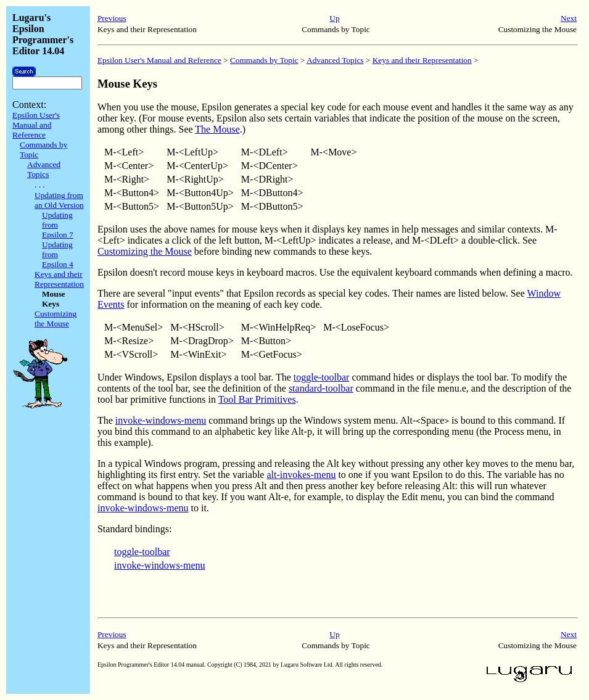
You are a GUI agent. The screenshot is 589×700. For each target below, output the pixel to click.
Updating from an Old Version (59, 200)
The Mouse (217, 129)
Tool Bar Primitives (257, 399)
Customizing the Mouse (56, 319)
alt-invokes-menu (301, 475)
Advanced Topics (44, 169)
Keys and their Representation (59, 279)
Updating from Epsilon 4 (58, 254)
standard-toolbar (321, 388)
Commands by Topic (264, 60)
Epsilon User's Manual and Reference (36, 125)
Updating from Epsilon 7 (58, 225)
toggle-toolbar (322, 377)
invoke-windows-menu (161, 420)
